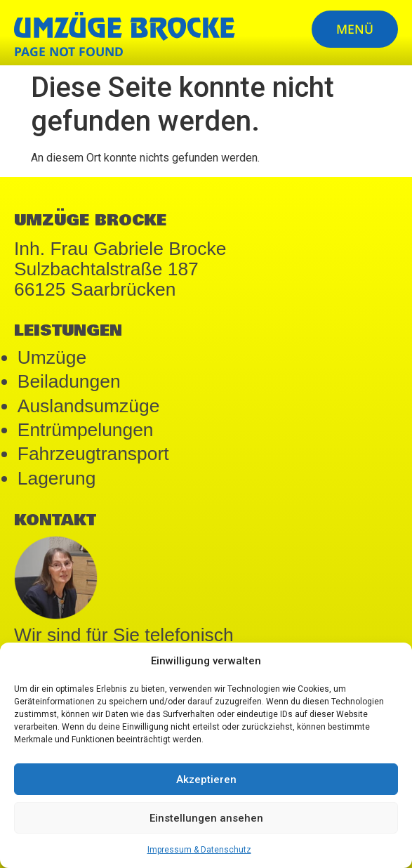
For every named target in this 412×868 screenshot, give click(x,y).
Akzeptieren (206, 780)
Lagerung (57, 478)
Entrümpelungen (86, 430)
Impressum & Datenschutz (199, 850)
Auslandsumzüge (89, 406)
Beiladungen (69, 381)
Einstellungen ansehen (206, 818)
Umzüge (52, 357)
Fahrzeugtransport (93, 454)
